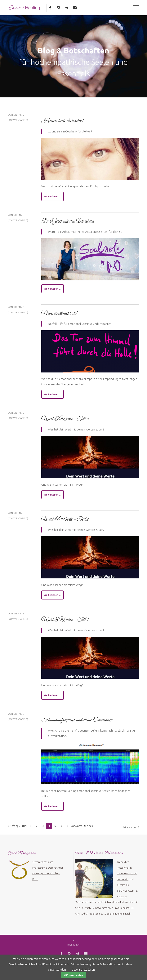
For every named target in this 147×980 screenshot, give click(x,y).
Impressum (39, 871)
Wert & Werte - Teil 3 (65, 421)
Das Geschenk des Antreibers (68, 223)
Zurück (23, 829)
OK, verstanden (74, 975)
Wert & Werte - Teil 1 (65, 622)
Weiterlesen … (53, 198)
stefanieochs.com (43, 865)
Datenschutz (55, 871)
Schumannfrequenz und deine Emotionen (77, 723)
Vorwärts (76, 829)
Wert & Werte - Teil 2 (65, 521)
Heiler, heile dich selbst (62, 122)
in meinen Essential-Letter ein (127, 876)
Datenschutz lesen (83, 970)
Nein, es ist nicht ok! (59, 315)
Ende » (89, 829)
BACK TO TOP (74, 948)
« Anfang (13, 829)
